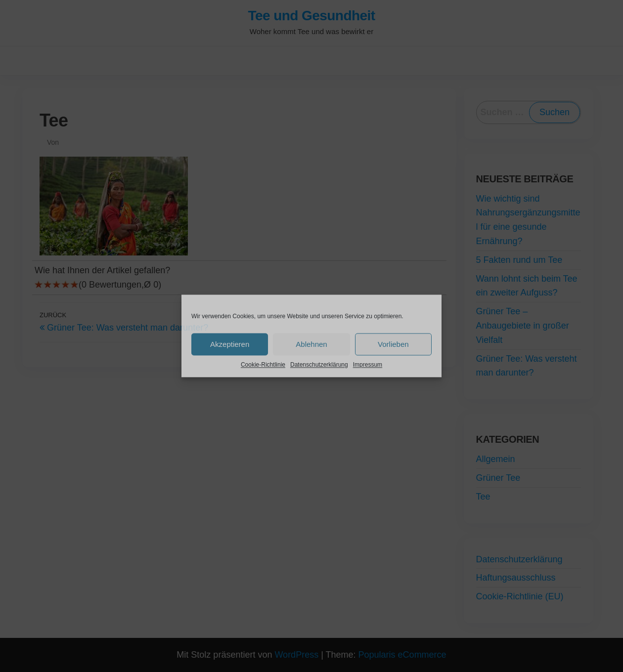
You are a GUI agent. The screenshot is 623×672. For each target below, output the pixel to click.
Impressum (368, 365)
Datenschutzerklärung (319, 365)
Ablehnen (311, 344)
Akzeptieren (230, 344)
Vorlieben (393, 344)
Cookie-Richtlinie (263, 365)
